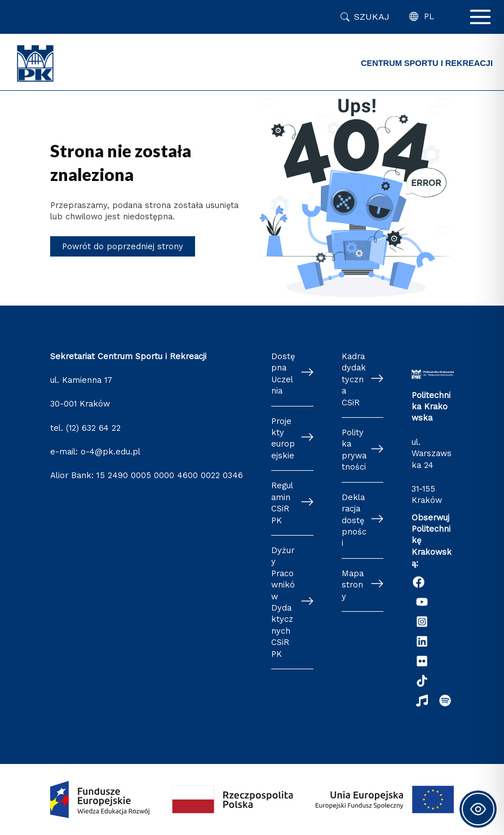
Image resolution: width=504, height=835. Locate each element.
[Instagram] (422, 622)
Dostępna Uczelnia (283, 374)
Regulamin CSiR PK (282, 503)
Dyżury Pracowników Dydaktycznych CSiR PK (283, 602)
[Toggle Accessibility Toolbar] (478, 809)
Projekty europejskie (283, 438)
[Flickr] (422, 661)
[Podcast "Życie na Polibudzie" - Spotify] (445, 701)
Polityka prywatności (354, 450)
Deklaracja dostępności (354, 520)
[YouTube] (422, 602)
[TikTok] (422, 681)
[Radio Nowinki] (422, 701)
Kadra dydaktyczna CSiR (354, 379)
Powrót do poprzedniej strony (123, 246)
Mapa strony (353, 585)
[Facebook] (419, 582)
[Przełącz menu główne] (480, 17)
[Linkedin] (422, 641)
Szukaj (372, 17)
